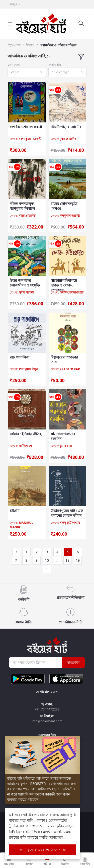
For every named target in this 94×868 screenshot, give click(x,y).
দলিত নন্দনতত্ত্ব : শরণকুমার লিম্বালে (23, 206)
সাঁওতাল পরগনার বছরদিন (63, 436)
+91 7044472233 (47, 709)
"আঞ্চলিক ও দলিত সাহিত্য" (58, 45)
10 (47, 560)
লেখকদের (14, 64)
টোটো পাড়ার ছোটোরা (67, 127)
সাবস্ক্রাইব (73, 662)
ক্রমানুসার (55, 64)
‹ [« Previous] (16, 552)
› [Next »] (47, 569)
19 (78, 560)
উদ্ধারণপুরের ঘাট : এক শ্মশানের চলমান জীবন (67, 513)
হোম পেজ (14, 45)
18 (67, 560)
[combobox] (27, 72)
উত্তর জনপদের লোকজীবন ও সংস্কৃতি (25, 283)
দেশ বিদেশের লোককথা (26, 127)
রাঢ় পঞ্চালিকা (20, 357)
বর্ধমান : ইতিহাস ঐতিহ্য (26, 434)
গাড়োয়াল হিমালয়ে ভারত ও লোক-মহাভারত (64, 283)
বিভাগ (30, 45)
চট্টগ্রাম (15, 511)
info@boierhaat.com (47, 721)
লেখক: (26, 139)
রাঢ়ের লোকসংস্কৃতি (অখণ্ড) (64, 206)
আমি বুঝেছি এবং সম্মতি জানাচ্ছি (43, 850)
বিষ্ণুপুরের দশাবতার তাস (64, 360)
